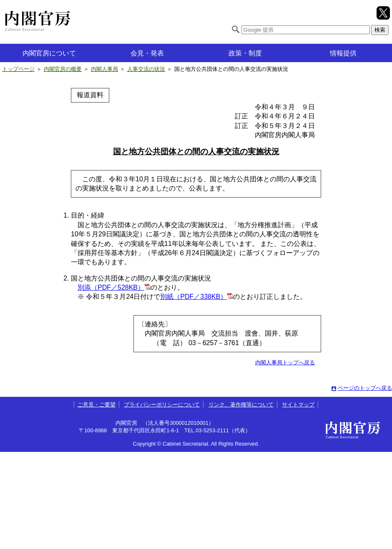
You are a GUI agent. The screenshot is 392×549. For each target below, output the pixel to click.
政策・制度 (245, 53)
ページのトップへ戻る (365, 388)
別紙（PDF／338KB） (193, 297)
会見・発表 (147, 53)
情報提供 (343, 53)
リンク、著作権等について (241, 405)
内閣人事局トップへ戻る (285, 362)
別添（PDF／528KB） (111, 287)
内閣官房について (49, 53)
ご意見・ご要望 (97, 405)
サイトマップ (298, 405)
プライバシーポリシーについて (162, 405)
